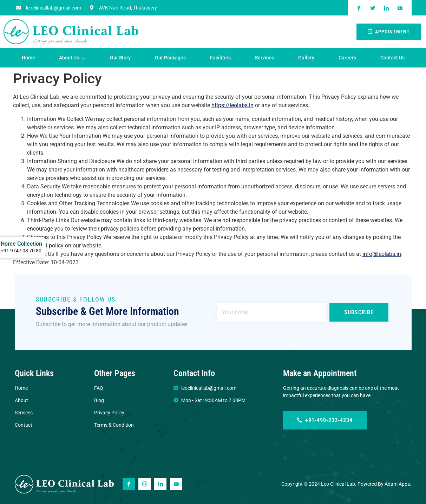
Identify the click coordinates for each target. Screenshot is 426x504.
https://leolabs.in (232, 105)
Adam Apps (397, 484)
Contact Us (392, 58)
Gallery (306, 58)
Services (264, 58)
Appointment (389, 32)
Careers (347, 58)
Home (28, 58)
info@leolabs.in (382, 254)
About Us (72, 58)
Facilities (220, 58)
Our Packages (170, 58)
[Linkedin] (160, 484)
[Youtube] (176, 484)
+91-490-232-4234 (325, 420)
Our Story (120, 58)
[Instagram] (145, 484)
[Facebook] (129, 484)
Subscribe (359, 312)
